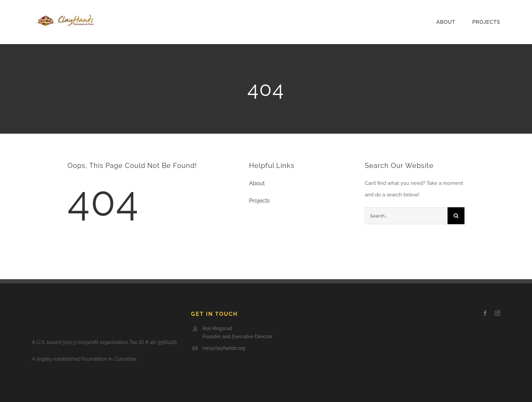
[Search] (456, 216)
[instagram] (497, 313)
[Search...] (406, 216)
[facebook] (485, 313)
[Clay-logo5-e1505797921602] (64, 14)
